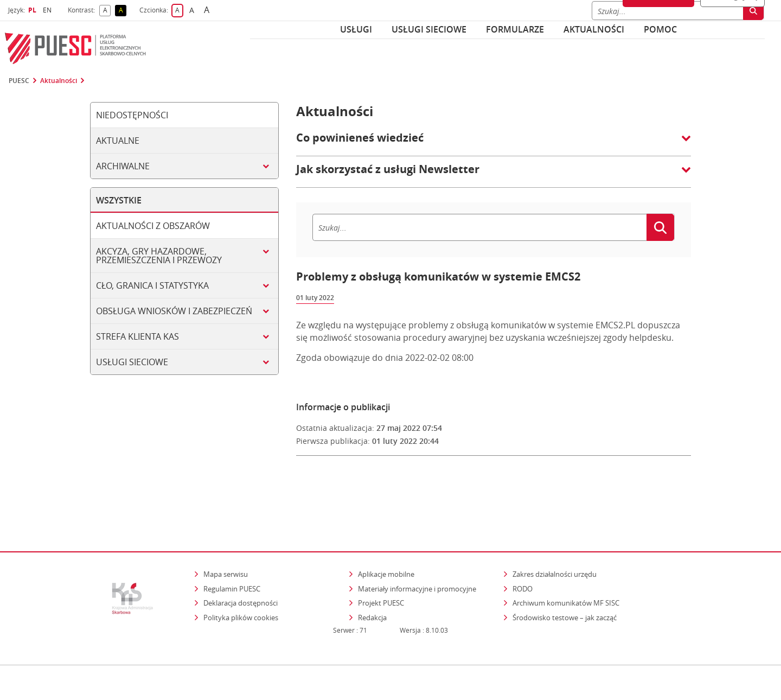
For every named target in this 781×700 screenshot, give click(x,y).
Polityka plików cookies (241, 571)
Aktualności (594, 29)
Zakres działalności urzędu (555, 528)
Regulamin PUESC (232, 542)
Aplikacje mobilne (386, 528)
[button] (494, 143)
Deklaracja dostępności (241, 557)
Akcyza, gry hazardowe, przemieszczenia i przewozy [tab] (159, 256)
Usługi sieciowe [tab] (132, 362)
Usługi (356, 29)
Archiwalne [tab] (123, 166)
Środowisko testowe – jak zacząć (565, 571)
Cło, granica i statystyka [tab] (152, 285)
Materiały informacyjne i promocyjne (417, 542)
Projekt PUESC (381, 557)
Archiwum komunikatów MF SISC (566, 557)
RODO (523, 542)
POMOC (660, 29)
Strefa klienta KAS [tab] (137, 336)
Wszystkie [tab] (119, 200)
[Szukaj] (479, 227)
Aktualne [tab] (118, 141)
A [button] (107, 11)
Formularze (515, 29)
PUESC (19, 81)
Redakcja (372, 571)
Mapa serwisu (226, 528)
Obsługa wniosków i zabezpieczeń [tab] (174, 311)
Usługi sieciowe (429, 29)
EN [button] (49, 10)
